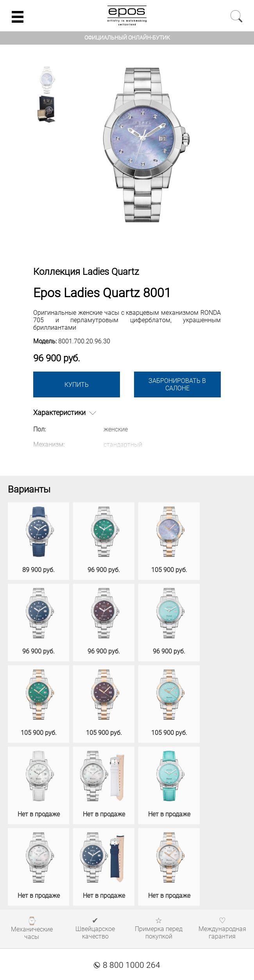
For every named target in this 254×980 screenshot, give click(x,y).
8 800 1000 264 (127, 965)
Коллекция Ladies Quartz (86, 272)
